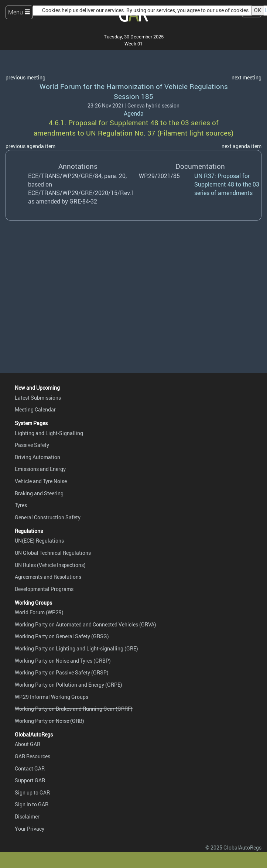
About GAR (28, 744)
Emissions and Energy (40, 469)
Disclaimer (27, 816)
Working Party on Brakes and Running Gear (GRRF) (74, 709)
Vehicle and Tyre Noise (41, 481)
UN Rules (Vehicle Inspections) (50, 565)
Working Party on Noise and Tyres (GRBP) (63, 661)
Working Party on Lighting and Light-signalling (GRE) (76, 648)
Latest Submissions (38, 398)
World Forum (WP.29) (39, 612)
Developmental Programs (44, 589)
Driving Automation (37, 457)
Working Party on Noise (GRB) (49, 721)
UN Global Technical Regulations (53, 553)
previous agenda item (30, 146)
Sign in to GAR (32, 804)
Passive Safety (32, 445)
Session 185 (133, 96)
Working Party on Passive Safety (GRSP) (62, 672)
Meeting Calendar (35, 409)
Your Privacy (30, 829)
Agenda (134, 113)
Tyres (21, 505)
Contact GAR (30, 768)
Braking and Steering (39, 493)
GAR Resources (32, 756)
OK (258, 10)
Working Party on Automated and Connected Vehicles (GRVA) (85, 624)
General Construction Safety (48, 517)
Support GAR (30, 780)
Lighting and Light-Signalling (49, 433)
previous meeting (25, 77)
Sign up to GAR (32, 792)
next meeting (247, 77)
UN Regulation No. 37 (121, 133)
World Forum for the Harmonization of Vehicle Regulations (134, 86)
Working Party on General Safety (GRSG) (62, 636)
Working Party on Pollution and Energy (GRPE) (69, 685)
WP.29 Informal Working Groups (52, 697)
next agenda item (242, 146)
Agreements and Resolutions (48, 577)
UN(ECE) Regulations (39, 541)
